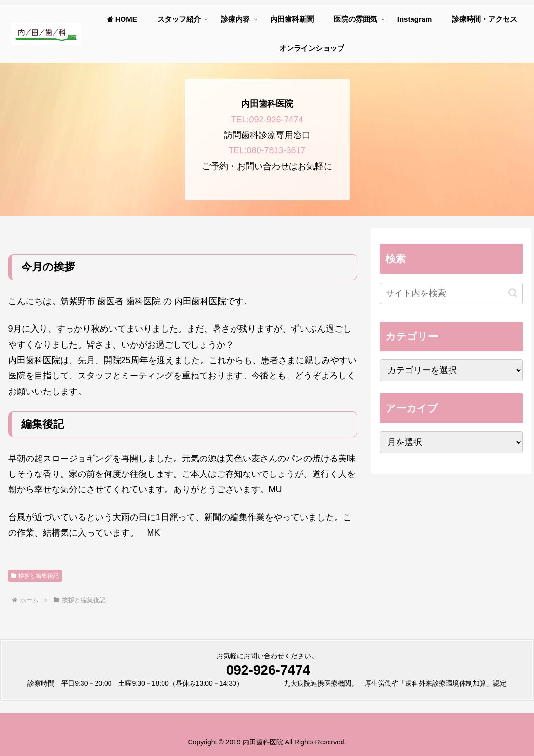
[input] (451, 293)
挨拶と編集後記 (35, 576)
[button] (513, 293)
